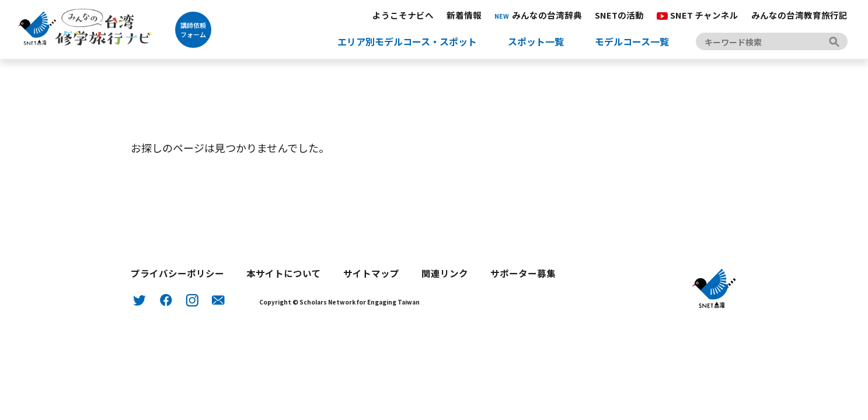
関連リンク (445, 273)
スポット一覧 (536, 41)
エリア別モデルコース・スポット (407, 41)
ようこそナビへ (403, 15)
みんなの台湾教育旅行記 (799, 15)
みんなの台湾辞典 (538, 15)
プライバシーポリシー (177, 273)
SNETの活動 (619, 15)
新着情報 (464, 15)
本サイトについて (284, 273)
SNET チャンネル (698, 15)
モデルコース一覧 (632, 41)
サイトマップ (371, 273)
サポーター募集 (523, 273)
